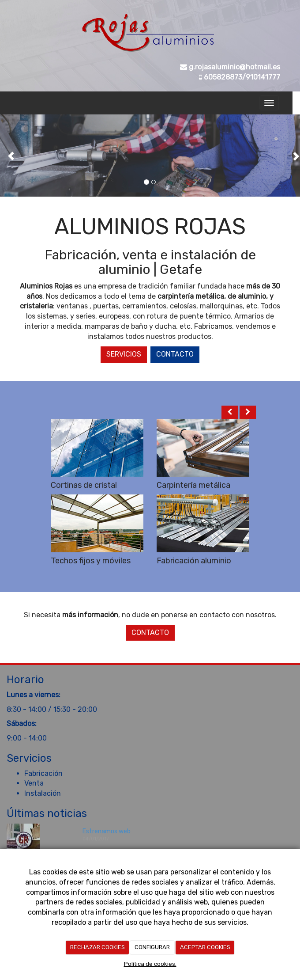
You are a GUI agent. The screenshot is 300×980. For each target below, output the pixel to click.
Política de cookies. (150, 964)
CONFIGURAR (152, 947)
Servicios (124, 354)
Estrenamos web (107, 831)
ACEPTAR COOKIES (205, 947)
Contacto (175, 354)
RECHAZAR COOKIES (97, 947)
